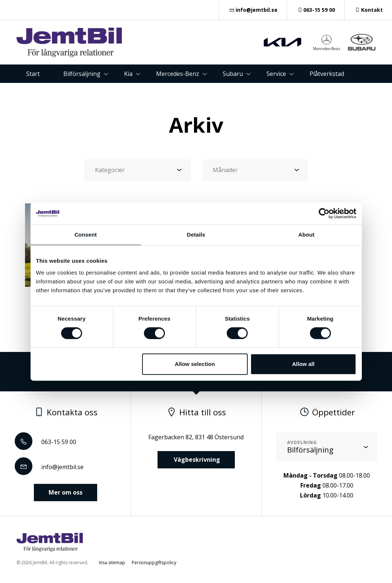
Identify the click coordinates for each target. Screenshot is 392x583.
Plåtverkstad (327, 74)
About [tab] (307, 235)
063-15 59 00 (316, 10)
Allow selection (195, 364)
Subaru (233, 74)
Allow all (303, 364)
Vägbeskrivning (196, 460)
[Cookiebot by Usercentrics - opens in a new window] (324, 213)
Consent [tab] (86, 235)
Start (33, 74)
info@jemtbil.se (253, 10)
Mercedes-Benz (178, 74)
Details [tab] (196, 235)
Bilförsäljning (82, 74)
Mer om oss (66, 492)
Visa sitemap (112, 563)
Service (276, 74)
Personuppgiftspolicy (154, 563)
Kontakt (368, 10)
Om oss (208, 92)
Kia (128, 74)
